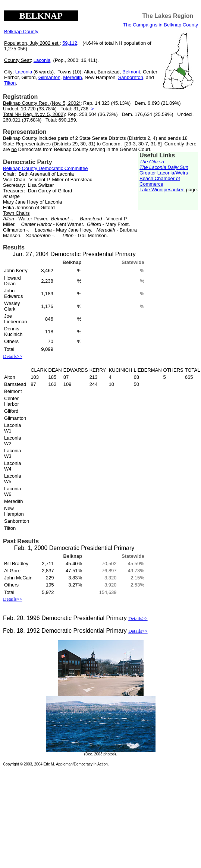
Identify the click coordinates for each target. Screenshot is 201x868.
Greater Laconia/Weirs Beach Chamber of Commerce (164, 178)
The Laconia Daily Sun (164, 167)
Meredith (73, 77)
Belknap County (21, 32)
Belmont (131, 72)
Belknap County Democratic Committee (45, 168)
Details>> (13, 356)
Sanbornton (131, 77)
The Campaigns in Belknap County (161, 25)
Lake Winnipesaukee (162, 190)
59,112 (70, 43)
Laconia (42, 60)
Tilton (10, 83)
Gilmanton (49, 77)
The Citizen (152, 162)
